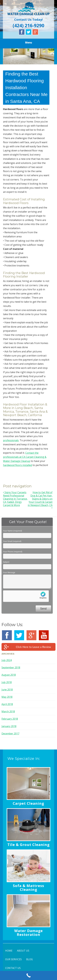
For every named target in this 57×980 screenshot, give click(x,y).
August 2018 (9, 675)
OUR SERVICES (13, 959)
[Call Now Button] (29, 975)
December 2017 (10, 734)
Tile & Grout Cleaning (29, 845)
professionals (11, 440)
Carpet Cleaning (28, 803)
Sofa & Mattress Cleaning (29, 887)
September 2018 (11, 667)
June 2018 (7, 690)
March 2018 (8, 711)
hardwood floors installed (18, 465)
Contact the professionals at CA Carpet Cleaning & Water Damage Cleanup (25, 457)
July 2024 (7, 660)
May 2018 (7, 697)
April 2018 (7, 704)
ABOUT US (23, 951)
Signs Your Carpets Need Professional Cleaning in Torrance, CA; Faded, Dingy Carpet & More (15, 499)
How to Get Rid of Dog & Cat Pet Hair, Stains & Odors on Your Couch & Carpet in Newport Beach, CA (40, 500)
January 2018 (9, 726)
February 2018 (10, 719)
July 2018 (7, 682)
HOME (9, 951)
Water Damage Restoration (29, 933)
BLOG (29, 959)
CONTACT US (13, 968)
